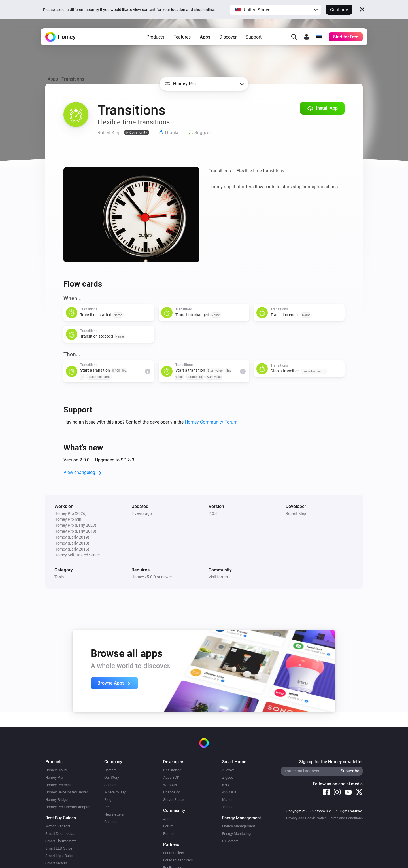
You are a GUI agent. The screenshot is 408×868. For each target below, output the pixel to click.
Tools (59, 577)
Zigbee (228, 777)
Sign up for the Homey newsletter (331, 762)
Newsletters (114, 814)
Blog (108, 800)
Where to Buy (115, 792)
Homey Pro (54, 777)
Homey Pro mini (58, 785)
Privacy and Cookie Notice (306, 818)
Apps (205, 37)
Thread (228, 807)
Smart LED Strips (59, 848)
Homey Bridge (57, 800)
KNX (226, 785)
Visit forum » (220, 577)
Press (109, 807)
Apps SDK (171, 777)
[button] (276, 10)
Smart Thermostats (61, 841)
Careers (110, 770)
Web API (170, 785)
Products (155, 37)
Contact (110, 822)
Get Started (172, 770)
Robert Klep (296, 513)
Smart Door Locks (60, 834)
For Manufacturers (178, 860)
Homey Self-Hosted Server (67, 792)
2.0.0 (213, 513)
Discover (228, 37)
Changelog (172, 792)
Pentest (169, 834)
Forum (168, 826)
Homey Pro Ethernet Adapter (68, 807)
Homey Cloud (56, 770)
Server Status (174, 800)
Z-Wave (228, 770)
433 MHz (229, 792)
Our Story (112, 777)
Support (254, 37)
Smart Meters (56, 863)
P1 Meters (230, 841)
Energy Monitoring (236, 834)
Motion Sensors (58, 826)
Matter (227, 800)
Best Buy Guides (61, 818)
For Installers (174, 853)
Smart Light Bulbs (59, 856)
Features (182, 37)
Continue (339, 10)
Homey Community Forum (211, 422)
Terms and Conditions (346, 818)
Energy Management (239, 826)
